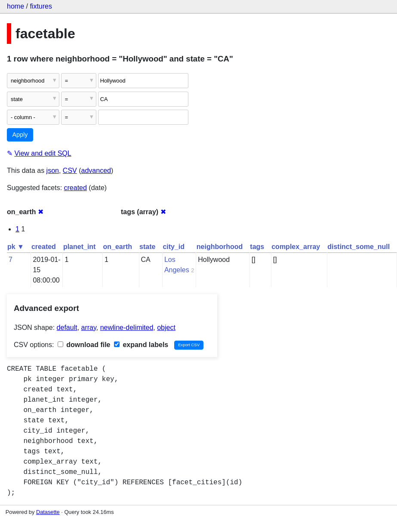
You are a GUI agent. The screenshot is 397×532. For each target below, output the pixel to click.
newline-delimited (127, 328)
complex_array (296, 247)
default (67, 328)
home (15, 6)
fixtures (41, 6)
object (166, 328)
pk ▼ (16, 247)
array (89, 328)
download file (84, 345)
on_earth (117, 247)
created (75, 188)
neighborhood (220, 247)
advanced (96, 171)
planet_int (80, 247)
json (53, 171)
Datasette (48, 512)
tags (257, 247)
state (147, 247)
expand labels (141, 345)
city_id (174, 247)
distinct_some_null (359, 247)
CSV (70, 171)
